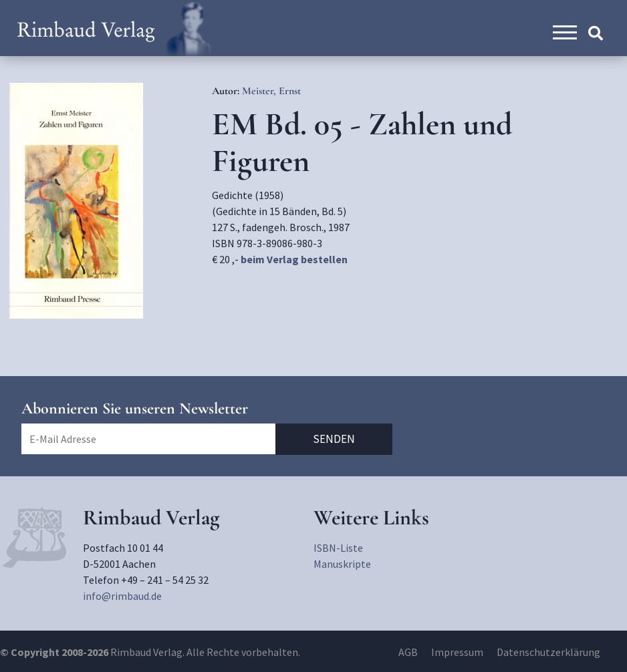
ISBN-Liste (338, 548)
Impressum (457, 652)
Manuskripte (342, 564)
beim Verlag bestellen (294, 259)
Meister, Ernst (271, 91)
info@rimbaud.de (122, 596)
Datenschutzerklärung (548, 652)
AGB (408, 652)
